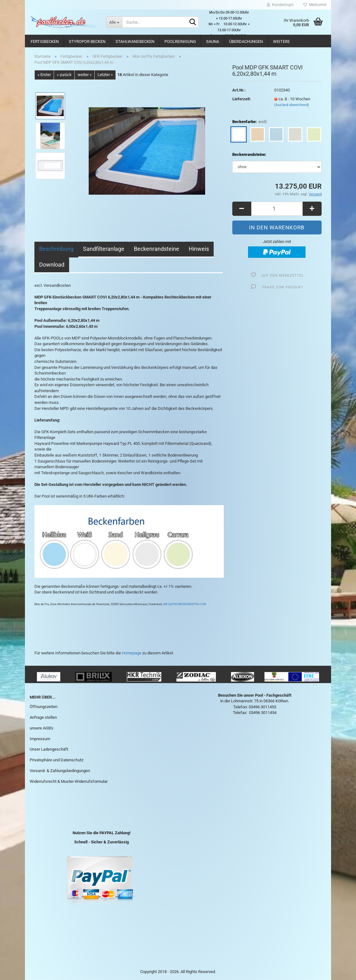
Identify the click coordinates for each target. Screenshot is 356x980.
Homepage (132, 653)
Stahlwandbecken (135, 41)
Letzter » (105, 75)
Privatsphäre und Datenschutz (56, 760)
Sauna (213, 41)
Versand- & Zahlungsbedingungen (60, 771)
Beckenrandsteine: (249, 154)
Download (52, 265)
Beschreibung (56, 249)
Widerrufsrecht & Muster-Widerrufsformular (69, 781)
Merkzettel (315, 5)
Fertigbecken (45, 41)
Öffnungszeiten (44, 707)
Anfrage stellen (43, 717)
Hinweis (199, 249)
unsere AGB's (42, 728)
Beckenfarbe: (250, 122)
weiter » (85, 75)
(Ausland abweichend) (292, 105)
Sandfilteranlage (104, 249)
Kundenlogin (280, 5)
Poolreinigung (180, 41)
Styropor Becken (87, 41)
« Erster (44, 75)
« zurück (64, 75)
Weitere (281, 41)
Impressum (40, 739)
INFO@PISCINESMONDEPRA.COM (184, 604)
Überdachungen (246, 41)
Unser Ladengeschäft (49, 749)
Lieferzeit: (242, 99)
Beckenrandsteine (157, 249)
